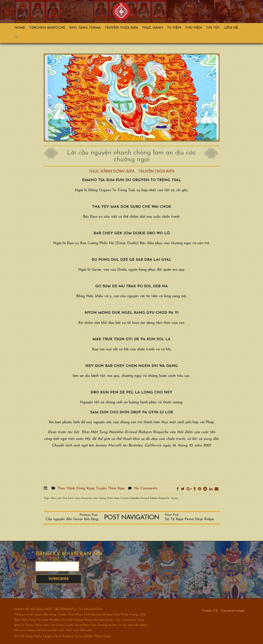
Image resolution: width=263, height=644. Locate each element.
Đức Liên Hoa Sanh (63, 498)
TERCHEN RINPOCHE (47, 28)
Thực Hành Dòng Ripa (112, 171)
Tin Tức (213, 28)
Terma (174, 498)
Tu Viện (174, 28)
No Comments (146, 488)
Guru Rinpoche (84, 498)
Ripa (117, 498)
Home (20, 28)
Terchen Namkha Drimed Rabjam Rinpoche (145, 498)
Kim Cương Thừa (103, 498)
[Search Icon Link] (18, 38)
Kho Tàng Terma (85, 28)
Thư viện (194, 28)
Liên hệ (231, 28)
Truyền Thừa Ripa (121, 28)
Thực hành (152, 28)
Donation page (233, 610)
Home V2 (210, 610)
